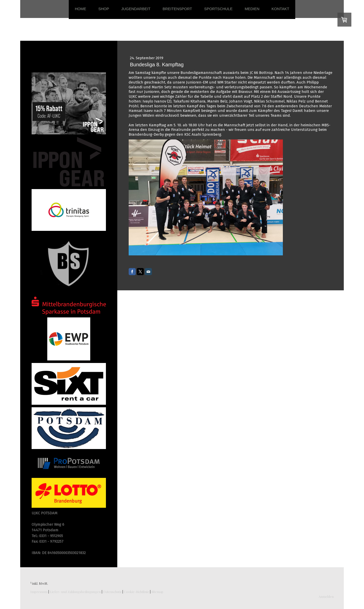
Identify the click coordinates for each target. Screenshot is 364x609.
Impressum (39, 592)
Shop (104, 9)
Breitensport (177, 9)
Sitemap (157, 592)
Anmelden (326, 596)
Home (81, 9)
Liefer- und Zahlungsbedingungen (75, 592)
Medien (252, 9)
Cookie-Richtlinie (136, 592)
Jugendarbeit (136, 9)
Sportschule (218, 9)
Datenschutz (112, 592)
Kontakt (280, 9)
